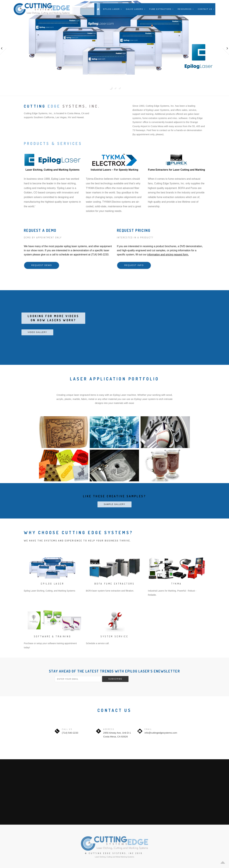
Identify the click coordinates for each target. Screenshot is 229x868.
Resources (186, 9)
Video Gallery (37, 332)
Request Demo (42, 265)
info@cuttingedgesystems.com (161, 733)
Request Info (134, 265)
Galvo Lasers (136, 9)
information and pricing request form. (168, 255)
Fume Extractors (161, 9)
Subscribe (115, 679)
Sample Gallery (114, 504)
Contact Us (206, 9)
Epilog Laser (113, 9)
